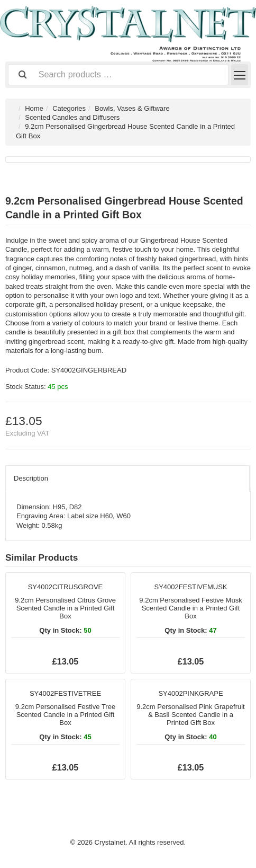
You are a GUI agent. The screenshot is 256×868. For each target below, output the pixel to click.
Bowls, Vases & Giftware (132, 108)
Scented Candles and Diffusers (72, 117)
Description (31, 478)
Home (34, 108)
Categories (69, 108)
